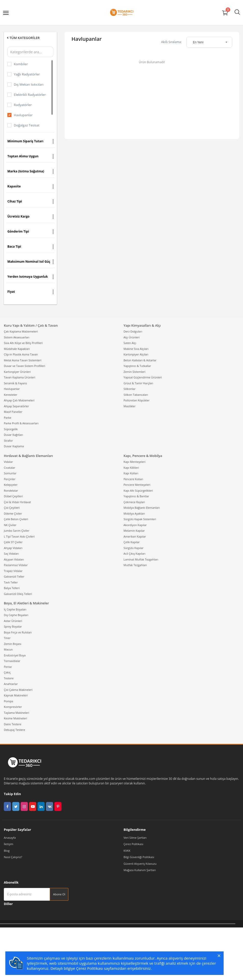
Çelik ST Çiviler (13, 542)
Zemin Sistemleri (135, 372)
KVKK (127, 851)
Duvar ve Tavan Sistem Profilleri (25, 366)
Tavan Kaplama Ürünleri (20, 377)
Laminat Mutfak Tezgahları (141, 559)
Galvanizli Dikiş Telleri (18, 594)
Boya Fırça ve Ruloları (18, 632)
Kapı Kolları (131, 473)
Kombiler (21, 64)
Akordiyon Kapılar (135, 525)
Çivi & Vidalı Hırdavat (17, 502)
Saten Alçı (130, 343)
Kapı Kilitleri (131, 468)
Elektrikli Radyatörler (30, 95)
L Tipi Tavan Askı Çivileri (19, 536)
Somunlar (10, 473)
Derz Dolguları (133, 331)
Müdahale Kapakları (17, 349)
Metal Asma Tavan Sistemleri (23, 360)
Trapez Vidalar (13, 571)
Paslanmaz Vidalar (16, 565)
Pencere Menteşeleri (137, 485)
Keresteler (10, 395)
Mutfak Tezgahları (135, 565)
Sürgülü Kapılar (133, 548)
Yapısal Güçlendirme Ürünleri (143, 377)
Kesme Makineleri (15, 718)
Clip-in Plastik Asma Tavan (21, 354)
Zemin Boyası (13, 644)
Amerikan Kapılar (135, 536)
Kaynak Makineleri (16, 695)
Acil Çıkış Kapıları (135, 553)
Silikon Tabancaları (136, 395)
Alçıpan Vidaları (14, 559)
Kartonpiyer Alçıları (136, 354)
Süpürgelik (11, 429)
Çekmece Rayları (134, 502)
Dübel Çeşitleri (13, 496)
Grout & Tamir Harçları (138, 383)
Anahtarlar (11, 684)
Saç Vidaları (11, 553)
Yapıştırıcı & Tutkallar (137, 366)
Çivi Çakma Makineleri (18, 690)
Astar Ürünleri (13, 621)
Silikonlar (130, 389)
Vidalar (8, 462)
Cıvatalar (10, 468)
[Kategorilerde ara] (30, 52)
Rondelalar (11, 491)
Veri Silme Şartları (135, 838)
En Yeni (198, 42)
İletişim (9, 844)
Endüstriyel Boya (15, 655)
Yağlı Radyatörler (27, 74)
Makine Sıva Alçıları (136, 349)
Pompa (8, 701)
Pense (8, 667)
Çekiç (7, 672)
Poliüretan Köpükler (137, 400)
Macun (8, 649)
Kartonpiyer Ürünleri (17, 372)
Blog (7, 851)
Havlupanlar (23, 115)
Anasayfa (10, 838)
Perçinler (10, 479)
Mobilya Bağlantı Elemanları (142, 508)
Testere (9, 678)
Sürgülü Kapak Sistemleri (140, 519)
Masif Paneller (13, 412)
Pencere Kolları (133, 479)
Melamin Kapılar (134, 531)
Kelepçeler (11, 485)
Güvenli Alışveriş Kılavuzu (140, 864)
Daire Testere (13, 724)
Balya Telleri (12, 588)
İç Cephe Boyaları (15, 609)
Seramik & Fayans (15, 383)
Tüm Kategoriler (23, 38)
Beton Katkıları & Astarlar (140, 360)
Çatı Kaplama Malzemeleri (21, 331)
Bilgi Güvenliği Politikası (139, 857)
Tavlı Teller (11, 582)
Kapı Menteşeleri (135, 462)
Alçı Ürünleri (132, 337)
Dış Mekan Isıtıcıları (29, 84)
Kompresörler (13, 707)
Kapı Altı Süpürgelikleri (138, 491)
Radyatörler (23, 105)
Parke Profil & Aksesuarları (21, 423)
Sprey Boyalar (13, 626)
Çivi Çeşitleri (12, 508)
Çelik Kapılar (132, 542)
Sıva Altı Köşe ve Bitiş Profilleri (23, 343)
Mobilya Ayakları (134, 513)
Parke (8, 418)
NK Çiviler (10, 525)
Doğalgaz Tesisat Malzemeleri (27, 129)
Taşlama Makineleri (16, 713)
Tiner (7, 638)
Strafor (8, 441)
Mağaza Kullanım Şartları (140, 870)
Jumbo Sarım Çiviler (17, 531)
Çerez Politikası (133, 844)
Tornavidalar (12, 661)
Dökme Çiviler (13, 513)
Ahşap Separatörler (16, 406)
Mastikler (130, 406)
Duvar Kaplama (14, 446)
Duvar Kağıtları (13, 435)
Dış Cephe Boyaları (16, 615)
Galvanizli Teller (14, 576)
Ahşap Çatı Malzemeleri (19, 400)
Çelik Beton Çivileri (16, 519)
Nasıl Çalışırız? (13, 857)
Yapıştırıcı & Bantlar (136, 496)
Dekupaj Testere (14, 730)
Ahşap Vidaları (13, 548)
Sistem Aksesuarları (17, 337)
